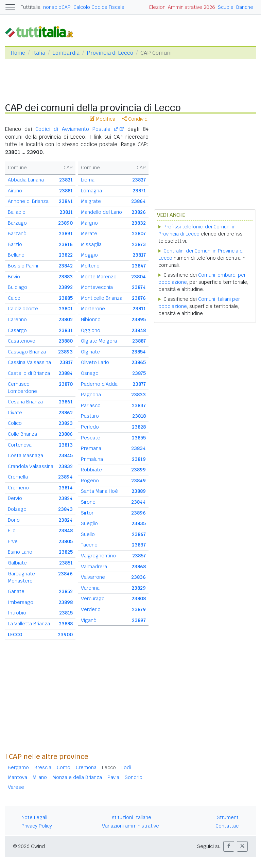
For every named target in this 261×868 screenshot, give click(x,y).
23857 (139, 556)
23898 (66, 602)
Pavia (113, 777)
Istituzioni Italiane (131, 817)
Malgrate (91, 201)
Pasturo (90, 416)
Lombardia (66, 53)
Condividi (135, 119)
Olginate (90, 352)
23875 (139, 373)
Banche (245, 7)
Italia (39, 53)
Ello (12, 531)
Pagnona (91, 395)
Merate (89, 233)
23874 (139, 287)
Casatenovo (22, 341)
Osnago (90, 373)
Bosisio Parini (23, 266)
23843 (65, 509)
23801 (66, 309)
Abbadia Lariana (26, 180)
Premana (91, 448)
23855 (139, 438)
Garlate (16, 591)
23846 (65, 574)
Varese (16, 787)
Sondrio (134, 777)
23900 (65, 635)
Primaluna (92, 459)
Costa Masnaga (25, 455)
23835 (139, 523)
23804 (138, 277)
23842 (66, 266)
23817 (66, 362)
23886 (66, 434)
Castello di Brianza (29, 373)
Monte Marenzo (99, 277)
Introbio (17, 613)
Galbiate (17, 563)
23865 (139, 362)
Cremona (86, 767)
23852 (66, 591)
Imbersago (21, 602)
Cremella (18, 477)
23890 (65, 223)
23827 (139, 180)
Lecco (109, 767)
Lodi (126, 767)
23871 (139, 191)
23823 (66, 423)
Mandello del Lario (101, 212)
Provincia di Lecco (110, 53)
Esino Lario (20, 552)
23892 (66, 287)
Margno (89, 223)
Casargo (17, 330)
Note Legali (34, 817)
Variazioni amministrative (130, 826)
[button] (229, 846)
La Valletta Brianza (29, 624)
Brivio (14, 277)
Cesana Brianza (25, 402)
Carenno (17, 319)
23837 (139, 405)
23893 (65, 352)
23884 (66, 373)
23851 (66, 563)
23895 (139, 319)
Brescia (43, 767)
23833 (138, 395)
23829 (139, 588)
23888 (66, 624)
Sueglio (89, 523)
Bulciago (18, 287)
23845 (66, 455)
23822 (66, 255)
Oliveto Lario (95, 362)
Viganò (89, 620)
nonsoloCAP (57, 7)
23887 (139, 341)
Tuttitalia (31, 7)
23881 (66, 191)
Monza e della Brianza (77, 777)
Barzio (15, 244)
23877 (139, 384)
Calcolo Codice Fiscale (99, 7)
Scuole (226, 7)
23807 (139, 233)
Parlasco (91, 405)
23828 (139, 427)
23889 (139, 491)
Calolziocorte (23, 309)
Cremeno (18, 488)
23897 (139, 620)
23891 (66, 233)
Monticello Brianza (102, 298)
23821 (66, 180)
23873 (139, 244)
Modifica (102, 119)
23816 (66, 244)
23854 (139, 352)
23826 (139, 212)
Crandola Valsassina (31, 466)
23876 (139, 298)
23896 (138, 513)
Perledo (90, 427)
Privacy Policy (37, 826)
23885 (66, 298)
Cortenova (20, 445)
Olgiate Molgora (99, 341)
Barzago (17, 223)
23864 (138, 201)
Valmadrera (94, 567)
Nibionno (91, 319)
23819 (139, 459)
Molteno (90, 266)
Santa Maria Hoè (99, 491)
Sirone (88, 502)
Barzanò (17, 233)
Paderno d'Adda (99, 384)
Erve (13, 541)
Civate (15, 413)
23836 (138, 577)
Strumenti (228, 817)
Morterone (93, 309)
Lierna (88, 180)
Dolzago (17, 509)
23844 (138, 502)
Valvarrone (93, 577)
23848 (66, 531)
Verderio (91, 609)
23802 (66, 319)
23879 (139, 609)
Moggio (89, 255)
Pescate (91, 438)
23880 (66, 341)
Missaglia (91, 244)
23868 (139, 567)
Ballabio (17, 212)
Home (18, 53)
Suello (88, 534)
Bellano (16, 255)
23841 (66, 201)
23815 (66, 613)
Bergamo (18, 767)
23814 (66, 488)
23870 (66, 384)
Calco (14, 298)
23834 (138, 448)
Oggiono (91, 330)
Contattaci (228, 826)
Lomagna (91, 191)
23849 (138, 481)
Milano (40, 777)
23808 (139, 598)
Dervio (15, 498)
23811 (66, 212)
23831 (66, 330)
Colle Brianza (22, 434)
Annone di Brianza (28, 201)
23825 (66, 552)
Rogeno (90, 481)
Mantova (18, 777)
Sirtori (88, 513)
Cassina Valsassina (29, 362)
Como (64, 767)
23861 (66, 402)
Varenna (90, 588)
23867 (139, 534)
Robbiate (91, 470)
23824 (66, 498)
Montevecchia (97, 287)
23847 (139, 266)
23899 (138, 470)
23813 (66, 445)
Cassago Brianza (27, 352)
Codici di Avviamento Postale (77, 129)
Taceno (89, 545)
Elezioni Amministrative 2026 (182, 7)
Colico (15, 423)
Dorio (14, 520)
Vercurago (93, 598)
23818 (139, 416)
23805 (66, 541)
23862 (66, 413)
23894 (65, 477)
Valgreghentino (98, 556)
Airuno (15, 191)
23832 (66, 466)
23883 (66, 277)
